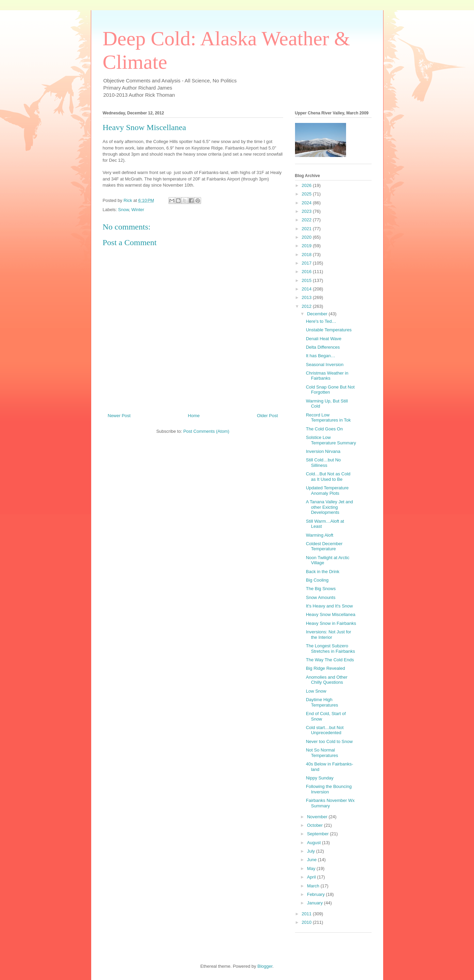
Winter (138, 210)
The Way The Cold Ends (330, 660)
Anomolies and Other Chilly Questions (327, 680)
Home (194, 416)
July (312, 851)
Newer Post (119, 416)
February (316, 894)
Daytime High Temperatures (322, 702)
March (314, 886)
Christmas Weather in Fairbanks (327, 376)
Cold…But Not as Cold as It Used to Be (328, 477)
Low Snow (316, 691)
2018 (307, 255)
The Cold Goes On (324, 429)
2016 (307, 272)
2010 (307, 922)
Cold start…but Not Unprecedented (325, 730)
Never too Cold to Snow (329, 741)
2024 (307, 203)
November (318, 817)
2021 (307, 229)
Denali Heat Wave (324, 339)
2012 (307, 306)
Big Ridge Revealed (325, 668)
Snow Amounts (321, 597)
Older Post (267, 416)
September (318, 834)
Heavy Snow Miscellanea (331, 614)
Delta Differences (323, 347)
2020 (307, 237)
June (312, 860)
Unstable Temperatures (329, 330)
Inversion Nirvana (323, 451)
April (312, 877)
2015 (307, 280)
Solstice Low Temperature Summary (331, 440)
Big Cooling (317, 580)
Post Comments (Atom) (206, 431)
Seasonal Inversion (325, 365)
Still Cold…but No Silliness (323, 463)
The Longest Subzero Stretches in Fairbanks (330, 649)
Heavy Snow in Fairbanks (331, 623)
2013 (307, 297)
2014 (307, 289)
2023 (307, 211)
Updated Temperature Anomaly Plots (327, 491)
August (314, 843)
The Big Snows (321, 589)
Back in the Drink (323, 572)
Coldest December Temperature (324, 546)
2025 (307, 194)
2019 (307, 246)
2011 (307, 914)
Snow (124, 210)
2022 (307, 220)
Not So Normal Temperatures (322, 753)
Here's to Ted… (321, 321)
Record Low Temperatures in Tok (328, 418)
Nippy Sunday (320, 778)
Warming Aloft (320, 535)
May (312, 868)
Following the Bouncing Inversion (329, 789)
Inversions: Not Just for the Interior (329, 635)
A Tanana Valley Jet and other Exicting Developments (329, 507)
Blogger (265, 966)
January (315, 903)
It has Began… (321, 356)
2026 (307, 185)
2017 (307, 263)
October (315, 825)
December (318, 314)
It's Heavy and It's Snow (329, 606)
